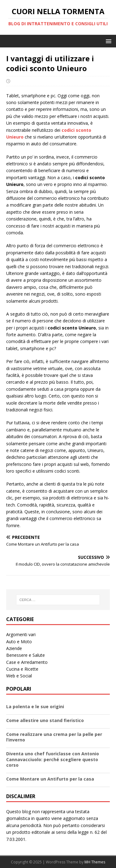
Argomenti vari (21, 634)
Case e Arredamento (27, 662)
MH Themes (95, 862)
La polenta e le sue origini (35, 707)
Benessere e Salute (26, 655)
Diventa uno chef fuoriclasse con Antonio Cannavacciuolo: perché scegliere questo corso (53, 759)
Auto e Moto (19, 642)
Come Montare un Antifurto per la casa (50, 779)
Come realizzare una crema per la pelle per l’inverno (54, 737)
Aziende (14, 648)
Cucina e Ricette (22, 669)
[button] (107, 41)
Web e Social (19, 676)
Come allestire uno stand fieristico (45, 720)
